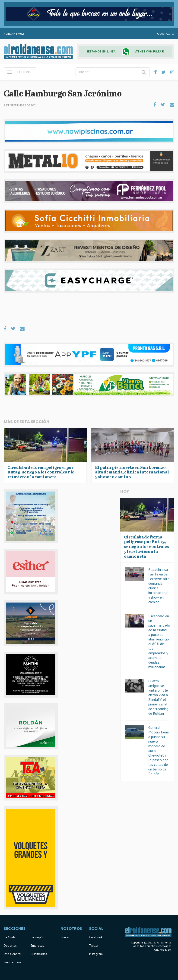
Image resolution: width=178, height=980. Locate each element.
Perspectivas (12, 962)
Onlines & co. (163, 950)
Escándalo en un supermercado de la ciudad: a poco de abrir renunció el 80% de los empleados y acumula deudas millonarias (159, 641)
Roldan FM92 (14, 34)
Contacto (166, 34)
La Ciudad (11, 937)
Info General (13, 954)
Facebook (96, 937)
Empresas (37, 946)
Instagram (96, 954)
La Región (37, 937)
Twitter (94, 946)
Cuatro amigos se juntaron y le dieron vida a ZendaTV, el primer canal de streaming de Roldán (158, 697)
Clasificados (39, 954)
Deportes (10, 946)
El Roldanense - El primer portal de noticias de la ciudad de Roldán (38, 52)
